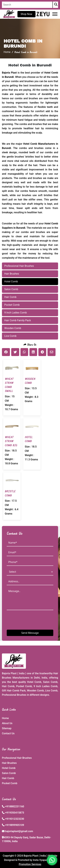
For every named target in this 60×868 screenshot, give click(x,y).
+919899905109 (15, 825)
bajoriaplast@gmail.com (19, 831)
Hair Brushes (9, 763)
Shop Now (26, 14)
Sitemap (7, 728)
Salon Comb (9, 773)
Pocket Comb (10, 783)
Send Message (30, 633)
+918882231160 (15, 806)
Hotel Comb (9, 768)
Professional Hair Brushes (17, 758)
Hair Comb (8, 778)
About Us (7, 723)
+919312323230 (15, 819)
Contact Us (8, 733)
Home (7, 52)
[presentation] (31, 620)
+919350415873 (15, 813)
